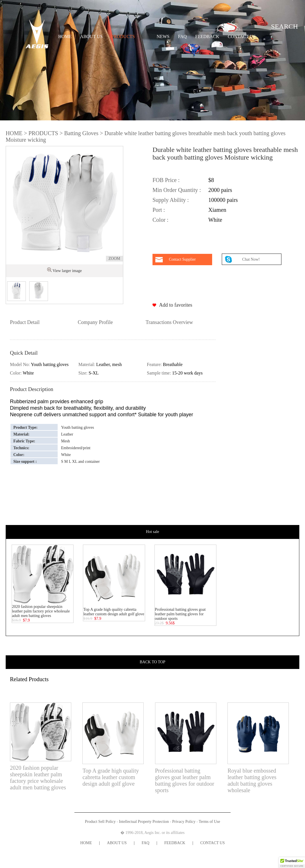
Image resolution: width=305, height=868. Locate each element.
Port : (159, 210)
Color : (160, 220)
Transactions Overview (169, 322)
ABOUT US (91, 36)
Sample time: (159, 373)
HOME (65, 36)
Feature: (155, 364)
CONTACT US (242, 36)
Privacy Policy (184, 822)
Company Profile (95, 322)
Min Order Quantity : (177, 190)
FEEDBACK (207, 36)
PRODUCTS (123, 36)
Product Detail (25, 322)
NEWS (163, 36)
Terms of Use (209, 822)
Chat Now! (251, 259)
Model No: (20, 364)
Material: (87, 364)
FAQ (182, 36)
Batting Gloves (81, 133)
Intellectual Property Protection (144, 822)
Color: (16, 373)
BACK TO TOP (152, 662)
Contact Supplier (182, 259)
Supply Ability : (171, 200)
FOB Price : (166, 180)
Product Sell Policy (100, 822)
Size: (83, 373)
